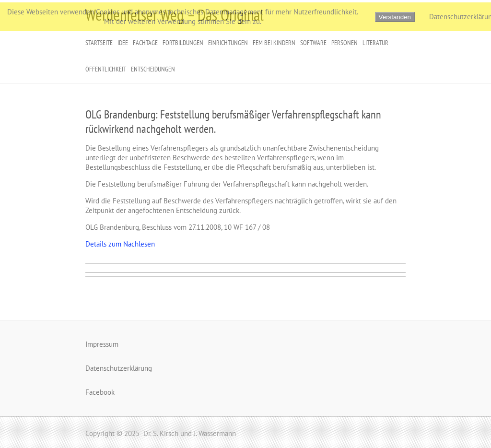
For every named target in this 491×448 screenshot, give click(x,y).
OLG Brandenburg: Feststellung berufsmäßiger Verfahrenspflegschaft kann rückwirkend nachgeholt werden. (233, 122)
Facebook (100, 392)
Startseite (99, 43)
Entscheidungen (153, 69)
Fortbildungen (183, 43)
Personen (345, 43)
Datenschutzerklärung (119, 368)
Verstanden (395, 17)
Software (313, 43)
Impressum (102, 344)
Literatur (375, 43)
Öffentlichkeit (106, 69)
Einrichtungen (228, 43)
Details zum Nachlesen (120, 244)
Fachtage (145, 43)
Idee (123, 43)
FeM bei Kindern (274, 43)
